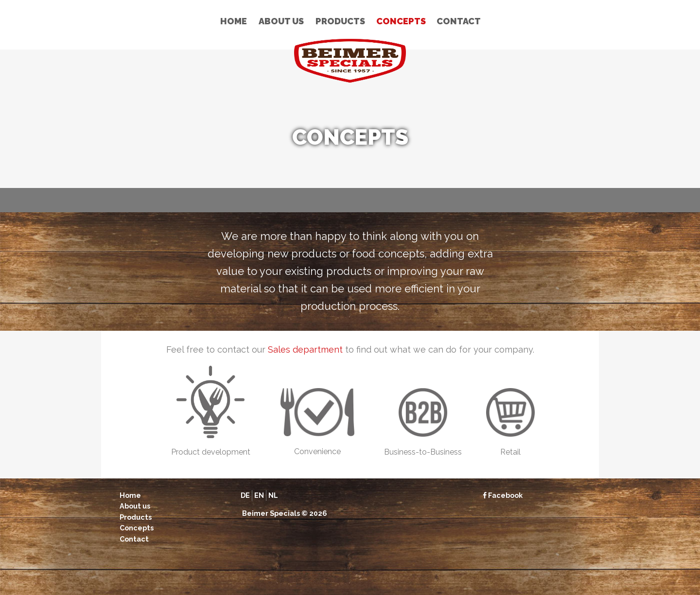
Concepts (401, 21)
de (245, 495)
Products (340, 21)
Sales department (305, 349)
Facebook (503, 495)
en (259, 495)
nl (273, 495)
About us (281, 21)
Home (234, 21)
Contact (459, 21)
